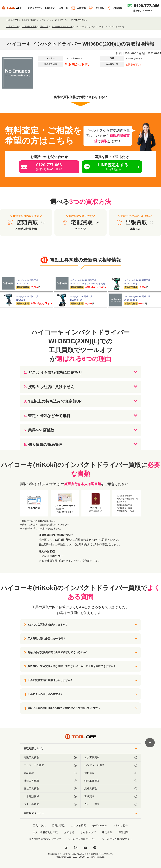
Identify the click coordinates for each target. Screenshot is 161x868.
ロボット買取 (111, 804)
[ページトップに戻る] (150, 743)
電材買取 (50, 773)
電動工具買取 (50, 758)
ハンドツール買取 (111, 765)
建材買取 (111, 773)
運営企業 (107, 832)
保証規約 (123, 832)
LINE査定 (50, 8)
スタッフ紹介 (120, 826)
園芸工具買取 (50, 789)
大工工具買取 (50, 804)
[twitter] (66, 848)
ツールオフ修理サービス (82, 839)
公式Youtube (99, 826)
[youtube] (85, 848)
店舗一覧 (63, 8)
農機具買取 (111, 789)
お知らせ (69, 832)
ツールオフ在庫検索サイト (117, 839)
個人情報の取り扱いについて (45, 839)
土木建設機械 (50, 796)
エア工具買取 (111, 758)
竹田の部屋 (58, 826)
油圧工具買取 (111, 781)
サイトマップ (88, 832)
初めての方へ (35, 8)
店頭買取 (79, 8)
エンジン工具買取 (50, 765)
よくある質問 (78, 826)
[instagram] (76, 848)
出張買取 (97, 8)
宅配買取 (115, 8)
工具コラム (39, 826)
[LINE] (95, 848)
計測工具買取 (50, 781)
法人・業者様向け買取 (45, 832)
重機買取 (111, 796)
